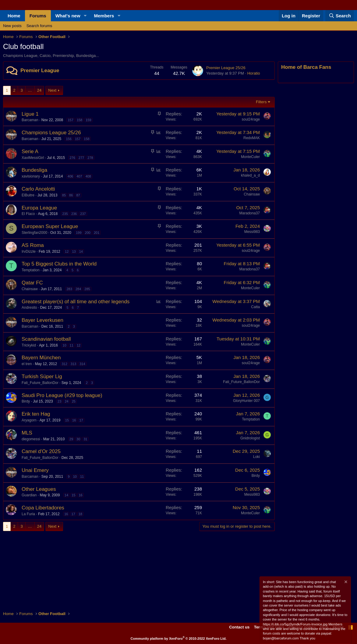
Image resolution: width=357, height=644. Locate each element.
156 (69, 139)
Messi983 (252, 232)
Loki (256, 457)
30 (78, 439)
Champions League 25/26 (51, 133)
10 (64, 345)
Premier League (40, 70)
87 (78, 195)
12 (67, 252)
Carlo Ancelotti (38, 189)
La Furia (28, 514)
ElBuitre (28, 195)
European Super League (50, 226)
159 (88, 120)
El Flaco (28, 214)
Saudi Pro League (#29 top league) (62, 395)
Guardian (29, 495)
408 (88, 176)
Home (14, 16)
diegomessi (31, 439)
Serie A (30, 151)
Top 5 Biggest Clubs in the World (59, 264)
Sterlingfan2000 (34, 233)
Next (52, 90)
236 (74, 214)
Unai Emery (35, 470)
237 (83, 214)
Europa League (39, 208)
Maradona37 (250, 213)
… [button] (30, 90)
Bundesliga (34, 170)
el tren (27, 364)
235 (65, 214)
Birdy (26, 401)
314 (82, 364)
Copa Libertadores (43, 508)
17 (81, 420)
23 (59, 401)
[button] (85, 16)
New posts (12, 26)
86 (71, 195)
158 (80, 120)
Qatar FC (32, 283)
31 (85, 439)
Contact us (239, 627)
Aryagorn (29, 420)
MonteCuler (250, 157)
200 (88, 233)
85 (64, 195)
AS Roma (33, 245)
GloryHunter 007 (246, 401)
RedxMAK (252, 138)
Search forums (39, 26)
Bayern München (41, 358)
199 (79, 233)
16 (74, 420)
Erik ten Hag (36, 414)
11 (72, 345)
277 (81, 158)
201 (97, 233)
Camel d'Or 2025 (41, 451)
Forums (38, 16)
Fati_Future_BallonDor (40, 383)
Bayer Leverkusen (42, 320)
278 (90, 158)
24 (39, 90)
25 (74, 401)
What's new (68, 16)
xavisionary (31, 176)
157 (70, 120)
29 (71, 439)
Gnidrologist (250, 438)
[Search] (340, 16)
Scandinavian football (46, 339)
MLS (27, 433)
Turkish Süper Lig (42, 377)
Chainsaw (252, 194)
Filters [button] (261, 102)
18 (80, 514)
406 (70, 176)
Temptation (31, 270)
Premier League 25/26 (226, 68)
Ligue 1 (30, 114)
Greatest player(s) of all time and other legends (76, 302)
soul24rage (251, 119)
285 (87, 289)
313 (73, 364)
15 (67, 420)
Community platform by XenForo (179, 639)
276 (72, 158)
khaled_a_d (250, 175)
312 (64, 364)
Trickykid (29, 345)
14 (81, 252)
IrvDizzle (29, 252)
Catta (255, 307)
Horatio (254, 73)
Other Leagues (39, 489)
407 (79, 176)
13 (74, 252)
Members (104, 16)
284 (78, 289)
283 (69, 289)
